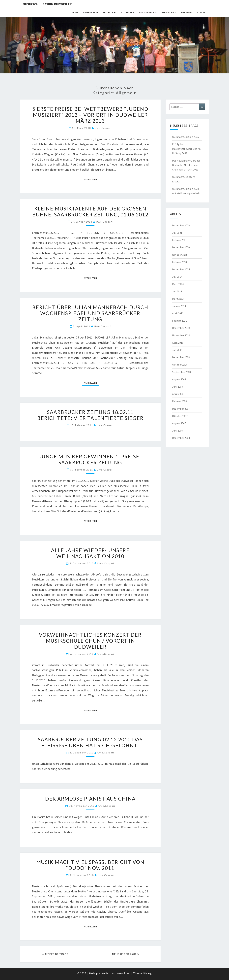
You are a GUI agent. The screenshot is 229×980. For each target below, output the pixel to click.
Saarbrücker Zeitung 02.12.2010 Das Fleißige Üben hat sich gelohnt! (90, 742)
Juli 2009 (177, 350)
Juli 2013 (177, 291)
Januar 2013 (179, 306)
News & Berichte (148, 12)
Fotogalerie (127, 12)
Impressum (187, 12)
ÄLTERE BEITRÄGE (55, 954)
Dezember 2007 (181, 409)
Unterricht (89, 12)
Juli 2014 (177, 277)
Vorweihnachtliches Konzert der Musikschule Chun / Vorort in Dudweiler (90, 641)
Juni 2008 (177, 387)
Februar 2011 (179, 321)
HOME (75, 12)
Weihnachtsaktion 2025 (186, 137)
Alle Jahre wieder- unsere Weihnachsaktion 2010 (90, 553)
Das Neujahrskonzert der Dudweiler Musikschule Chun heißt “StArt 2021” (186, 165)
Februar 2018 (179, 262)
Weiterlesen (91, 179)
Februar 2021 (179, 240)
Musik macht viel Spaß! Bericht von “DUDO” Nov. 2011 (90, 865)
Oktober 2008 (180, 365)
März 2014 (178, 284)
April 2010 (178, 343)
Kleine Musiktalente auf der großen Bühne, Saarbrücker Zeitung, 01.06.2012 (90, 211)
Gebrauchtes (169, 12)
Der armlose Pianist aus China (90, 799)
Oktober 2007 (180, 416)
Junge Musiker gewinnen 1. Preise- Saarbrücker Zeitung (90, 459)
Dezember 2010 (181, 328)
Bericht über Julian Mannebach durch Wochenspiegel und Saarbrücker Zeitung (90, 313)
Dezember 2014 (181, 269)
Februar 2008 (179, 401)
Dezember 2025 (181, 225)
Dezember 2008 (181, 357)
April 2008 (178, 394)
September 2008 (181, 372)
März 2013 (178, 299)
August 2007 (179, 423)
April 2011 (178, 313)
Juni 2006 (177, 431)
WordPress (124, 973)
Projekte (108, 12)
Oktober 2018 (180, 255)
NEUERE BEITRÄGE (125, 954)
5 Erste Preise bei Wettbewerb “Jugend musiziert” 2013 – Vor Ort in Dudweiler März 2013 (90, 115)
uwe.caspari (103, 128)
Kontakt (202, 12)
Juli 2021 (177, 233)
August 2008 (179, 379)
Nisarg (148, 973)
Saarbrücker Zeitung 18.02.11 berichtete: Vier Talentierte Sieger (90, 415)
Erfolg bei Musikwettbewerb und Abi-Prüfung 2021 (187, 149)
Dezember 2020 (181, 247)
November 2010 (181, 335)
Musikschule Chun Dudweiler (47, 4)
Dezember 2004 (181, 438)
